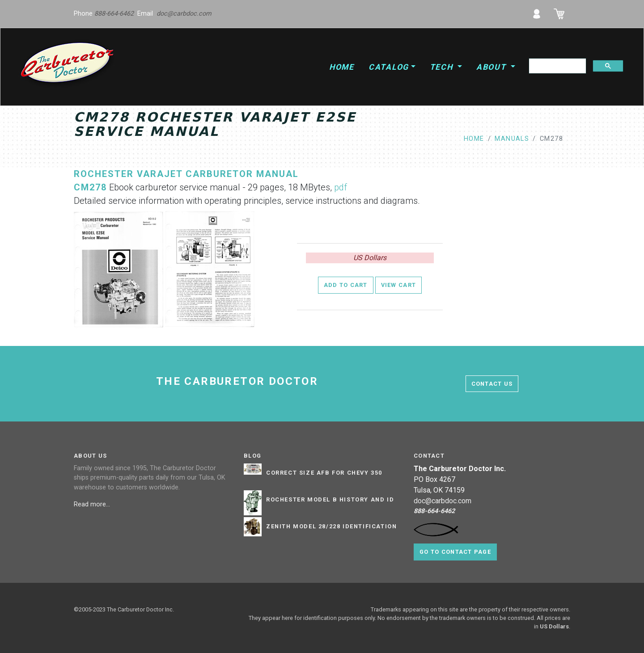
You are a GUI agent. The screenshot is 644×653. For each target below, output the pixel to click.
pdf (341, 187)
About (493, 67)
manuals (512, 139)
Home (342, 67)
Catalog (389, 67)
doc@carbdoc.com (184, 14)
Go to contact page (455, 552)
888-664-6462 (114, 14)
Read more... (93, 504)
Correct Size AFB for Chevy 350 (324, 473)
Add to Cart (346, 285)
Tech (443, 67)
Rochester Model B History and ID (330, 500)
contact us (492, 384)
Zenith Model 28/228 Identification (331, 527)
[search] (557, 66)
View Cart (399, 285)
